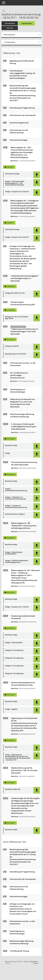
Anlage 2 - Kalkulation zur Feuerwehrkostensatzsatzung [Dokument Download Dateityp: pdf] (15, 498)
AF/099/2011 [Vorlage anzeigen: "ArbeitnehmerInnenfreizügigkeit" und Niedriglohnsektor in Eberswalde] (11, 286)
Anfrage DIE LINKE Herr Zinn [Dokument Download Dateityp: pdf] (15, 293)
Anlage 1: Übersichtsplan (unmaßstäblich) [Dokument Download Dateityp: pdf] (14, 553)
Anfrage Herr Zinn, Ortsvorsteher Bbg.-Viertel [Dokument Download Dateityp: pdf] (17, 318)
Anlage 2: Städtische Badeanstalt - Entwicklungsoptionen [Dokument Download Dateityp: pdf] (17, 562)
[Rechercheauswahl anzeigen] (3, 11)
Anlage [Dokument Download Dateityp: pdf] (7, 453)
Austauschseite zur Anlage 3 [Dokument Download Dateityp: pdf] (15, 514)
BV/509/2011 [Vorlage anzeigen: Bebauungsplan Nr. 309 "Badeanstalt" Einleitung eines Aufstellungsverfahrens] (11, 538)
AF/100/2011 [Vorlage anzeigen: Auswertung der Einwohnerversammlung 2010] (11, 310)
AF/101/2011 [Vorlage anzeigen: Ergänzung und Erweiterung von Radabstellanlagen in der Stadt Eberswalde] (11, 339)
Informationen (10, 23)
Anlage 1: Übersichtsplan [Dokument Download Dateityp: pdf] (14, 643)
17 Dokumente (9, 42)
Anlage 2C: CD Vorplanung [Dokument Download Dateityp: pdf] (14, 666)
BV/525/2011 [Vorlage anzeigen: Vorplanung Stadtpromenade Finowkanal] (11, 628)
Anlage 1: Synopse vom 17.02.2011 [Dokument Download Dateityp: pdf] (17, 607)
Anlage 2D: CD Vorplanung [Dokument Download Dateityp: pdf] (14, 674)
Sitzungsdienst (34, 963)
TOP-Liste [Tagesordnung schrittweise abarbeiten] (10, 28)
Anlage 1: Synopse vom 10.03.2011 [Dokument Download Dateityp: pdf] (17, 237)
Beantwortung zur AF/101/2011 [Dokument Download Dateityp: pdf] (16, 354)
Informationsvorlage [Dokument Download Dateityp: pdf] (12, 174)
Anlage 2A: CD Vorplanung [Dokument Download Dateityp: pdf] (14, 650)
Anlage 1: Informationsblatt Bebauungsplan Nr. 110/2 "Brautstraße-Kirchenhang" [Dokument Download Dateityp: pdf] (15, 183)
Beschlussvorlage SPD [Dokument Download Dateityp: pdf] (13, 789)
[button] (37, 175)
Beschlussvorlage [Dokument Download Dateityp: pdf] (11, 445)
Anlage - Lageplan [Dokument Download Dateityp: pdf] (11, 709)
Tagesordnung (27, 23)
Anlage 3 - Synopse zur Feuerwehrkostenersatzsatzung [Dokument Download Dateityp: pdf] (16, 507)
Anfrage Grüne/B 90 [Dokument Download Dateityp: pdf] (12, 346)
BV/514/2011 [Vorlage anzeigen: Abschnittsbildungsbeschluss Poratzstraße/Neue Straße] (11, 695)
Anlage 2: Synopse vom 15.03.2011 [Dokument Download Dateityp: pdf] (17, 192)
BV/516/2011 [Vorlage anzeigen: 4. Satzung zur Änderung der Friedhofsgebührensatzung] (11, 439)
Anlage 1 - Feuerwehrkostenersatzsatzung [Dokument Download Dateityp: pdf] (16, 490)
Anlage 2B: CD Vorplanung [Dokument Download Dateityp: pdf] (14, 658)
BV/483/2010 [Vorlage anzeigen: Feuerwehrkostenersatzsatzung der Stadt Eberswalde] (11, 474)
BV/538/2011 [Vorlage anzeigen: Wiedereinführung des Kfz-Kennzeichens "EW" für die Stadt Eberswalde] (11, 783)
